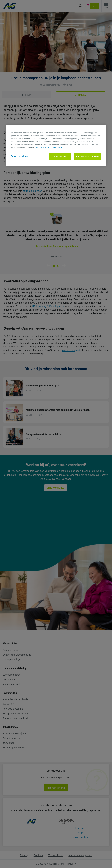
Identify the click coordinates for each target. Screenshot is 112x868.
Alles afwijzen (60, 156)
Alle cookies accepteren (87, 156)
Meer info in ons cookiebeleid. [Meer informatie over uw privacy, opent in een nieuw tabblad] (49, 147)
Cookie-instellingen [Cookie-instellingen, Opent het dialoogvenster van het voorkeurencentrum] (21, 156)
